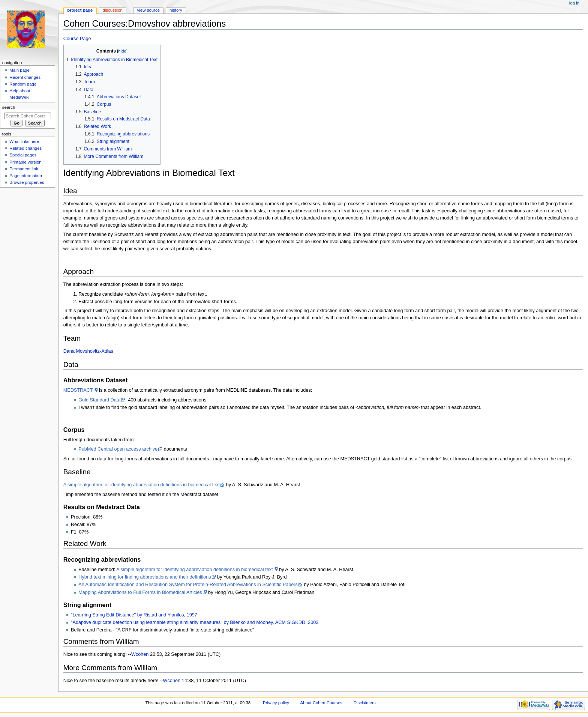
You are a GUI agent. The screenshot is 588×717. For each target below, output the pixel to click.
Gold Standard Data (99, 400)
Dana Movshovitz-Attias (88, 351)
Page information (26, 176)
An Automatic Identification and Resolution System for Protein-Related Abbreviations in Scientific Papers (188, 585)
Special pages (23, 155)
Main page (19, 70)
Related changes (25, 148)
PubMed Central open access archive (118, 449)
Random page (23, 84)
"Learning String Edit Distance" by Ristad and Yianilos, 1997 (134, 615)
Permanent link (24, 169)
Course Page (77, 39)
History (176, 10)
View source (148, 10)
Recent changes (25, 77)
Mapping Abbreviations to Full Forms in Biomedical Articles (140, 592)
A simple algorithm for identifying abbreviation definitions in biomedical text (142, 485)
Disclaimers (365, 703)
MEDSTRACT (78, 390)
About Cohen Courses (321, 703)
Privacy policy (276, 703)
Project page (80, 10)
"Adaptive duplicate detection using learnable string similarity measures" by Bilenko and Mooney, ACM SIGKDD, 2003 (195, 622)
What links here (24, 141)
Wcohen (140, 654)
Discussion (112, 10)
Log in (574, 3)
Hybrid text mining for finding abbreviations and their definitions (145, 577)
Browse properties (27, 182)
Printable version (25, 162)
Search (9, 107)
